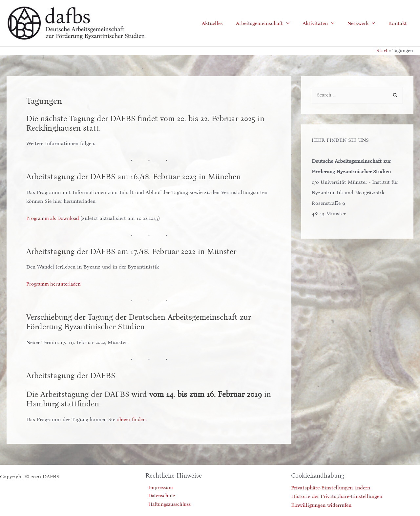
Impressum (158, 488)
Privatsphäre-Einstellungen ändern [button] (331, 488)
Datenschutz (160, 496)
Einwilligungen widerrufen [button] (321, 505)
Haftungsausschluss (168, 505)
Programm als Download (55, 218)
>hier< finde (131, 419)
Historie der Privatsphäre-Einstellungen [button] (337, 496)
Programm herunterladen (55, 284)
